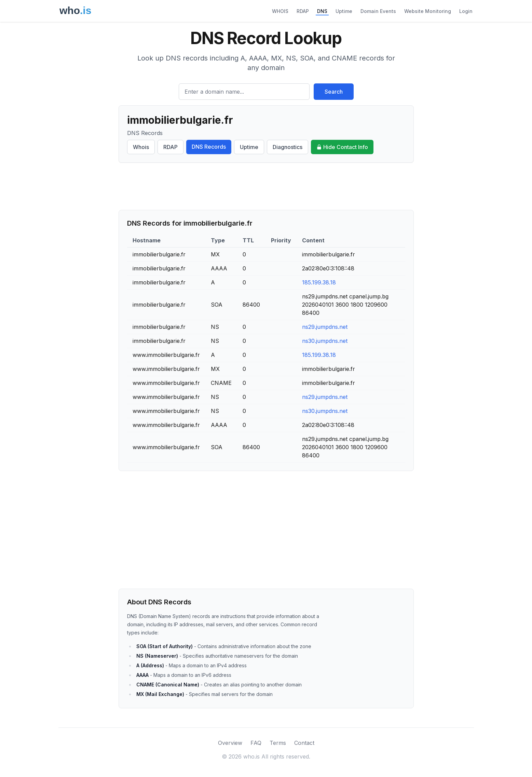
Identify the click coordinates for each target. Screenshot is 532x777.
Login (466, 11)
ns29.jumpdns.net (325, 327)
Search (334, 92)
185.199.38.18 (319, 282)
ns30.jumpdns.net (325, 341)
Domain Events (378, 11)
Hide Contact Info (342, 147)
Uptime (344, 11)
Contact (304, 743)
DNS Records (209, 147)
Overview (230, 743)
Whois (141, 147)
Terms (278, 743)
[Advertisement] (266, 186)
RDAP (303, 11)
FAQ (256, 743)
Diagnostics (288, 147)
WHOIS (280, 11)
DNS (322, 11)
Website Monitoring (428, 11)
